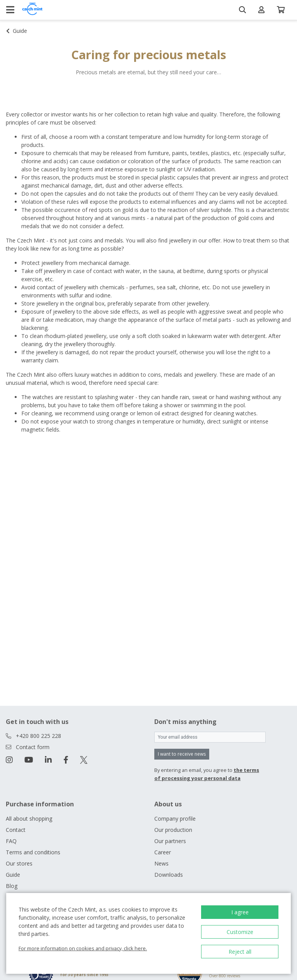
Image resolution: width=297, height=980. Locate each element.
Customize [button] (240, 932)
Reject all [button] (240, 952)
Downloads (169, 875)
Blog (12, 886)
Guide (13, 875)
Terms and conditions (33, 852)
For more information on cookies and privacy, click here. (83, 948)
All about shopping (29, 819)
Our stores (19, 863)
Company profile (175, 819)
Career (163, 852)
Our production (173, 830)
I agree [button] (240, 912)
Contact (16, 830)
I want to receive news (182, 754)
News (161, 863)
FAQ (11, 841)
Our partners (170, 841)
